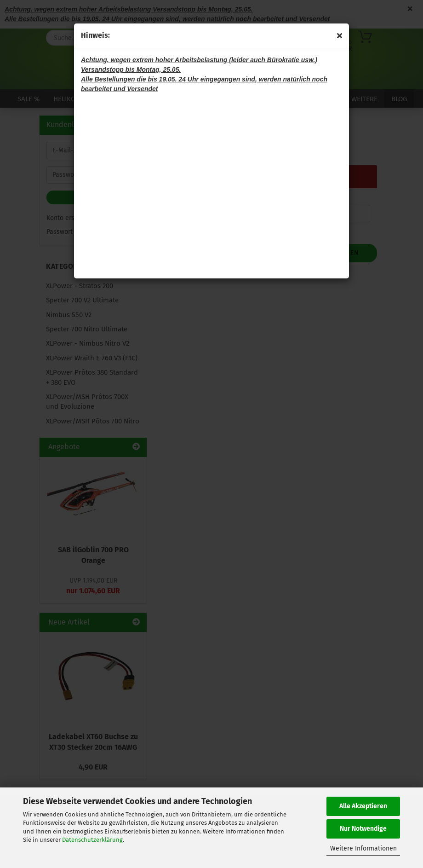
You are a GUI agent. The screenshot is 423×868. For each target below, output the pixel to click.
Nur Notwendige (363, 829)
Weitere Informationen (363, 848)
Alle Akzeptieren (363, 806)
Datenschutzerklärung (92, 840)
